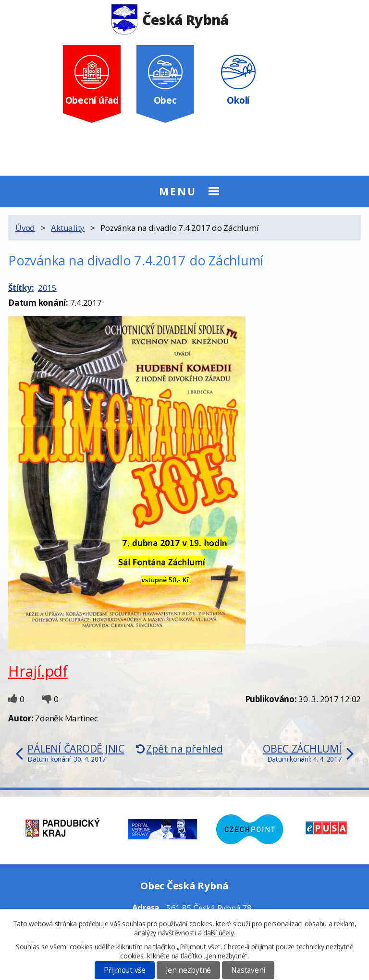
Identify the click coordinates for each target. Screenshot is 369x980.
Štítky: (21, 288)
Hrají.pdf (38, 671)
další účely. (219, 933)
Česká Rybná (170, 19)
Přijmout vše (125, 970)
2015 (47, 288)
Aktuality (68, 228)
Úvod (25, 228)
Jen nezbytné (188, 970)
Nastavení (248, 970)
